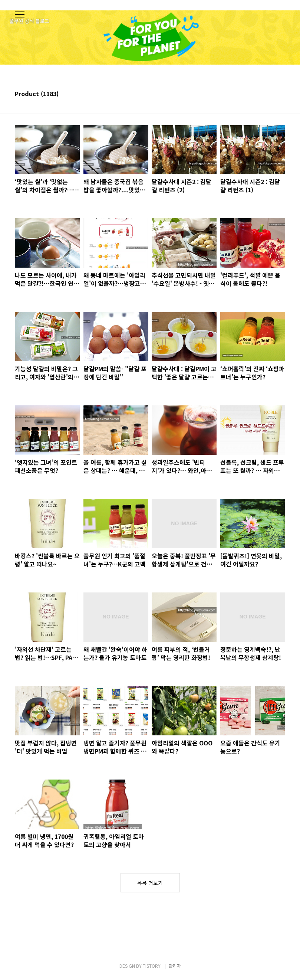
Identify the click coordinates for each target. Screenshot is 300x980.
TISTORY (152, 966)
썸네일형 (270, 94)
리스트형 (281, 94)
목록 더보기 (150, 883)
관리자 (175, 966)
